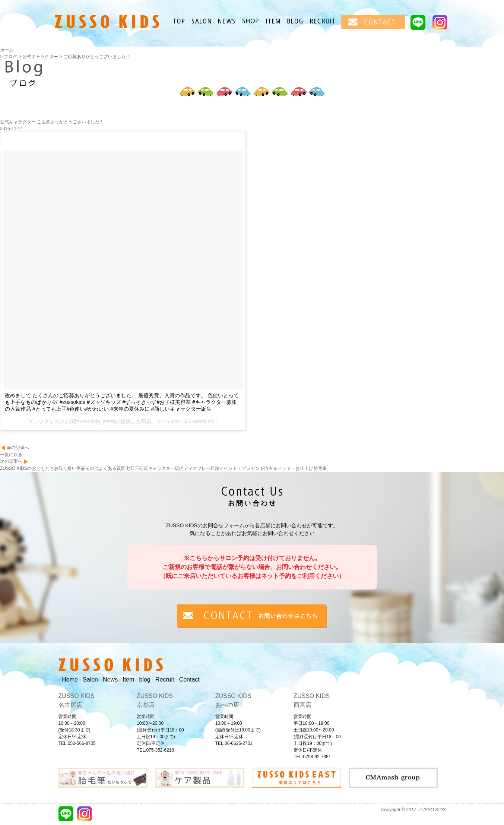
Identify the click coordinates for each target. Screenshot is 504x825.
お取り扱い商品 (70, 468)
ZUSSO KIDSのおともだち (27, 468)
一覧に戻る (11, 455)
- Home (68, 679)
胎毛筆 (320, 468)
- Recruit (163, 679)
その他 (92, 468)
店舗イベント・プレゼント (237, 468)
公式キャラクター (157, 468)
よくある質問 (112, 468)
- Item (126, 679)
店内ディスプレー (193, 468)
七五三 (132, 468)
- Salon (88, 679)
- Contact (188, 679)
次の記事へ (11, 461)
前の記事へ (18, 448)
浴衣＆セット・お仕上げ (289, 468)
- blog (143, 679)
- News (108, 679)
